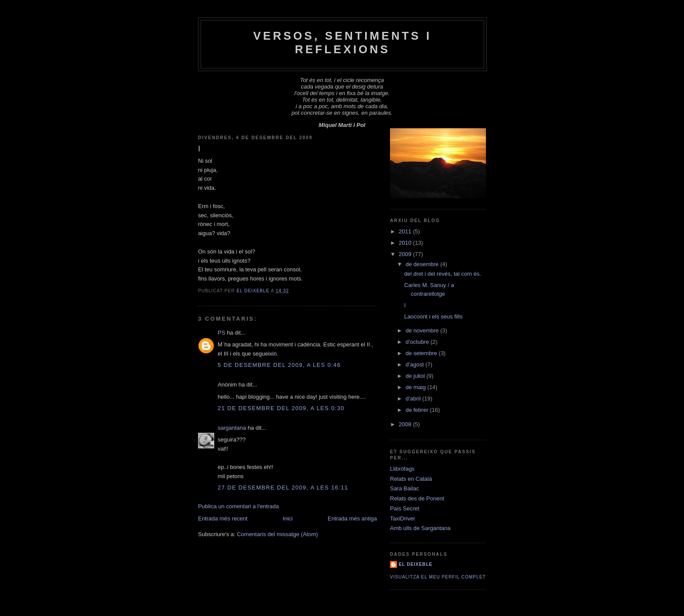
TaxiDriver (403, 518)
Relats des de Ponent (417, 498)
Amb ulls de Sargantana (420, 528)
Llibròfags (402, 469)
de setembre (422, 353)
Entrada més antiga (352, 518)
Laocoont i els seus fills (433, 317)
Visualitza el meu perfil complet (438, 577)
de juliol (416, 376)
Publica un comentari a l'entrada (238, 506)
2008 (406, 424)
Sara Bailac (404, 488)
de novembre (423, 330)
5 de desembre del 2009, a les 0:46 (279, 365)
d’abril (414, 399)
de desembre (423, 264)
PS (221, 333)
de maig (417, 387)
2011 (406, 231)
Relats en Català (411, 479)
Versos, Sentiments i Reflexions (343, 43)
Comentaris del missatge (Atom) (277, 534)
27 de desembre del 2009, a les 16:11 (283, 488)
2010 (406, 243)
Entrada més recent (223, 518)
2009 (406, 254)
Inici (288, 518)
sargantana (232, 428)
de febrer (418, 410)
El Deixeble (416, 564)
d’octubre (418, 342)
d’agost (416, 364)
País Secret (405, 508)
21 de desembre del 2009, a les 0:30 (281, 408)
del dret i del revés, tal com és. (442, 274)
